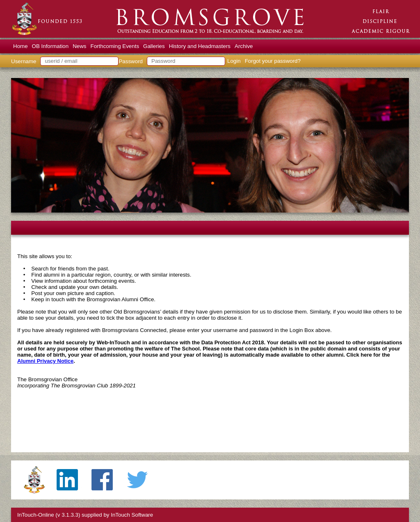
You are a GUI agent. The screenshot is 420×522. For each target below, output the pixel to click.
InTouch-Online (36, 515)
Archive (244, 46)
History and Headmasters (200, 46)
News (79, 46)
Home (21, 46)
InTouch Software (132, 515)
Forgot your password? (273, 61)
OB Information (50, 46)
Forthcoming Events (115, 46)
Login (234, 61)
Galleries (154, 46)
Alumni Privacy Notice (45, 361)
